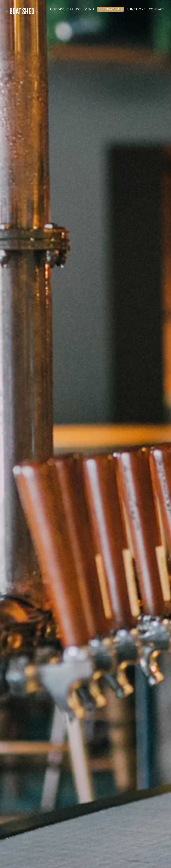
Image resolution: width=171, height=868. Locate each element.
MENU (89, 9)
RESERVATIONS (110, 9)
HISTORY (57, 9)
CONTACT (157, 9)
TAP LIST (74, 9)
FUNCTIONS (136, 9)
